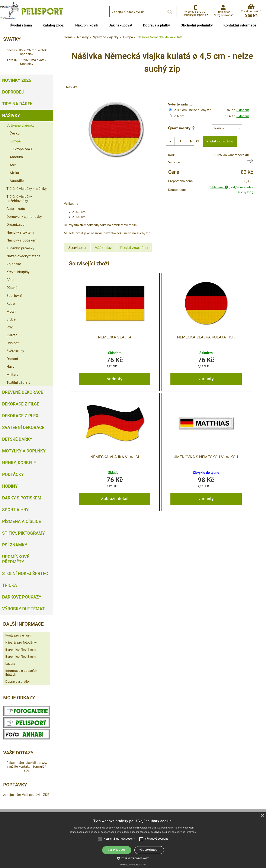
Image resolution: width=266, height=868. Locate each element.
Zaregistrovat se (223, 15)
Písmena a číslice (22, 521)
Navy (10, 367)
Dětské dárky (17, 439)
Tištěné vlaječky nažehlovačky (19, 199)
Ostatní (12, 359)
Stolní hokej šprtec (25, 574)
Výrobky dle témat (23, 609)
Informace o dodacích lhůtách (21, 673)
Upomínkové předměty (16, 559)
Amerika (16, 157)
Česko (15, 133)
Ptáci (10, 327)
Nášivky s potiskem (22, 240)
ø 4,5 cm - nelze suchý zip (193, 110)
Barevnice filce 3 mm (20, 657)
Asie (13, 165)
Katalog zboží (54, 25)
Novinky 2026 (17, 80)
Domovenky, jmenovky (24, 217)
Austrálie (17, 181)
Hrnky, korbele (19, 463)
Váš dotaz (103, 248)
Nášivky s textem (20, 232)
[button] (133, 858)
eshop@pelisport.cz (196, 15)
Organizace (15, 224)
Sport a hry (15, 510)
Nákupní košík (87, 25)
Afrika (14, 173)
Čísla (10, 280)
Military (12, 375)
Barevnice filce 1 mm (20, 650)
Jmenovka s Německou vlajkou (206, 457)
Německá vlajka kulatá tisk (206, 337)
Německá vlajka (115, 337)
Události (13, 343)
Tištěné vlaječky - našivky (27, 189)
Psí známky (15, 545)
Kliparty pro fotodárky (21, 643)
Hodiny (10, 486)
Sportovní (14, 296)
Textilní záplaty (18, 382)
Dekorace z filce (21, 404)
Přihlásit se (223, 12)
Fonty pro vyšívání (18, 635)
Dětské (12, 288)
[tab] (77, 248)
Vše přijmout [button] (117, 850)
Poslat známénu (134, 248)
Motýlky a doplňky (24, 451)
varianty (115, 379)
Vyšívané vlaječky (20, 125)
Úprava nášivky (182, 128)
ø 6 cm (179, 116)
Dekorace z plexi (21, 416)
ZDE (27, 770)
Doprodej (13, 92)
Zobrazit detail (115, 499)
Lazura (10, 664)
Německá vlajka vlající (115, 457)
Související (77, 248)
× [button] (262, 816)
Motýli (11, 311)
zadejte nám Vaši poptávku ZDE (26, 795)
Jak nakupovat (121, 25)
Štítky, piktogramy (24, 533)
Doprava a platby (157, 25)
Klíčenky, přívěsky (20, 248)
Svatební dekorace (23, 427)
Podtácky (13, 474)
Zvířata (12, 335)
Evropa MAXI (23, 149)
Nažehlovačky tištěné (23, 256)
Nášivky (11, 116)
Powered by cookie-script (133, 865)
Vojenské (14, 264)
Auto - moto (16, 209)
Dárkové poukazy (22, 597)
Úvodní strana (21, 25)
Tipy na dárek (17, 104)
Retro (11, 303)
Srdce (11, 319)
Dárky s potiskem (22, 498)
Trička (10, 585)
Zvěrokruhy (15, 351)
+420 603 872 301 (196, 12)
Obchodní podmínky (197, 25)
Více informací (188, 832)
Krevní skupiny (18, 272)
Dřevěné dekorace (23, 392)
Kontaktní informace (240, 25)
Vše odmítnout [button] (149, 850)
